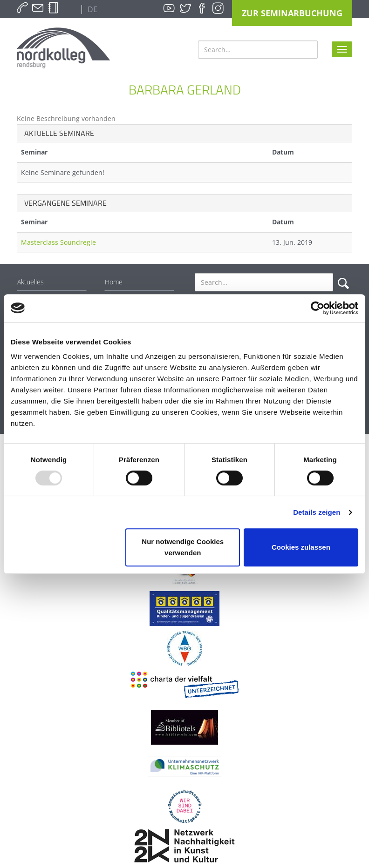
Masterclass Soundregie (58, 242)
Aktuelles (31, 282)
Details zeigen (317, 512)
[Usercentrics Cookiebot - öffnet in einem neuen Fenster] (318, 308)
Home (114, 282)
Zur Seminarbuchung (292, 13)
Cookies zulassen (301, 547)
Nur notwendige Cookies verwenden (183, 547)
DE (92, 9)
